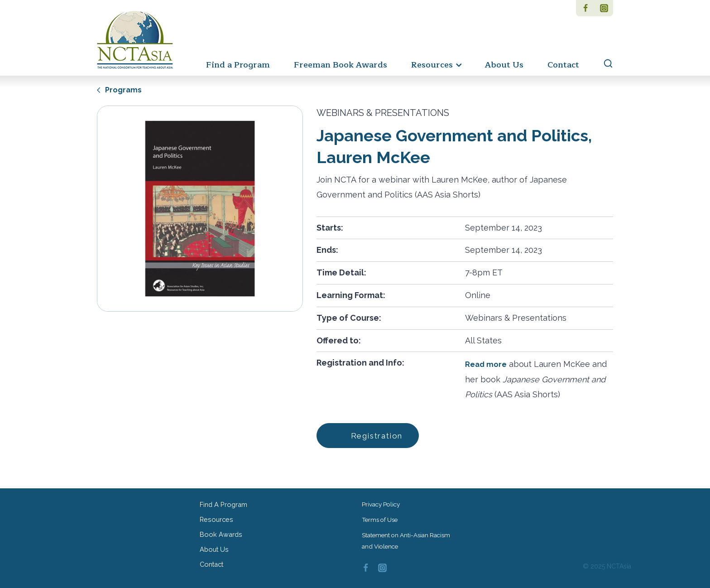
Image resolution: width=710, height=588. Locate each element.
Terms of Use (381, 516)
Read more (487, 364)
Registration (373, 435)
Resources (217, 518)
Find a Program (238, 65)
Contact (563, 65)
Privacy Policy (382, 501)
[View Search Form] (604, 64)
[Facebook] (585, 8)
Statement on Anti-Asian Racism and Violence (408, 538)
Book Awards (222, 534)
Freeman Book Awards (341, 65)
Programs (120, 89)
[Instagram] (604, 8)
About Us (504, 65)
